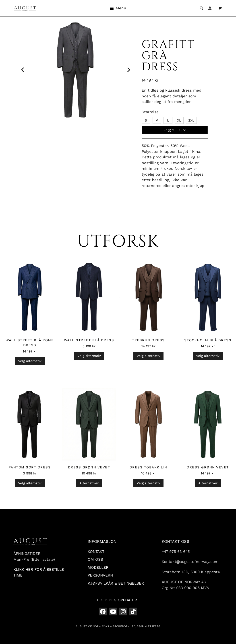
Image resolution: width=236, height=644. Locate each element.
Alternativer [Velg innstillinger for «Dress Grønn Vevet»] (89, 483)
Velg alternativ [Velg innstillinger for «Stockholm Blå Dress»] (208, 356)
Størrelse (150, 112)
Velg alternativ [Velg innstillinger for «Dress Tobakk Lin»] (148, 483)
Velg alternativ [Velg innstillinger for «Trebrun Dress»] (148, 356)
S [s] (146, 120)
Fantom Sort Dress (30, 467)
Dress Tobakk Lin (148, 467)
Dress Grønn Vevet (89, 467)
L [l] (168, 120)
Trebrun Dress (148, 340)
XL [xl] (179, 120)
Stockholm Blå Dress (208, 340)
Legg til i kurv (175, 130)
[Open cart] (220, 8)
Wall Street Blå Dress (89, 340)
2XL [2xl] (191, 120)
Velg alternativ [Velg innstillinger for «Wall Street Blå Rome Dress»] (30, 361)
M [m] (157, 120)
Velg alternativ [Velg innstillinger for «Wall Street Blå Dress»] (89, 356)
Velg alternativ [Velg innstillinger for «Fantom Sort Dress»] (30, 483)
